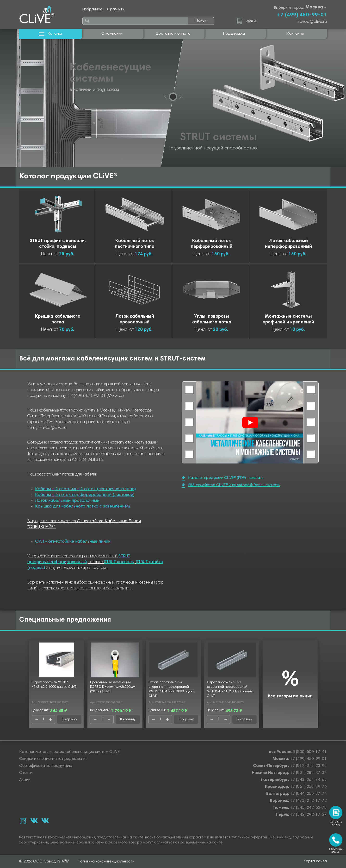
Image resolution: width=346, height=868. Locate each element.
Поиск (201, 21)
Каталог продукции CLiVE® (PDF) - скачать (223, 478)
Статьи (26, 773)
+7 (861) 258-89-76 (308, 787)
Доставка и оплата (173, 34)
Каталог (51, 34)
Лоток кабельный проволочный (67, 501)
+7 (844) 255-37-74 (308, 794)
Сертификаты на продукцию (46, 766)
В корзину (69, 720)
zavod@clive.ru (312, 22)
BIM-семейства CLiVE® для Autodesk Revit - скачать (231, 485)
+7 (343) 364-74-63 (308, 780)
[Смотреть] (250, 423)
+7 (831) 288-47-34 (308, 773)
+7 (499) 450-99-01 (302, 15)
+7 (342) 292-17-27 (308, 815)
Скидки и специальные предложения (53, 759)
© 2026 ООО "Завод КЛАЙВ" (44, 862)
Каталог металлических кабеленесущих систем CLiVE (69, 752)
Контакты (295, 34)
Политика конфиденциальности (106, 862)
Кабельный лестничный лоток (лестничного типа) (85, 489)
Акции (25, 780)
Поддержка (234, 34)
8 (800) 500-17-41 (310, 752)
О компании (112, 34)
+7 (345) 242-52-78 (308, 808)
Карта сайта (315, 861)
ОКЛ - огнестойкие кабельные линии (73, 542)
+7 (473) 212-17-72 (308, 801)
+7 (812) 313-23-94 (308, 766)
